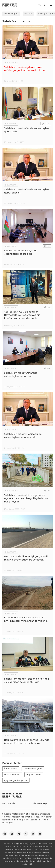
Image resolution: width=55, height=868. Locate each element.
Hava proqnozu (12, 775)
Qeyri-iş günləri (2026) (16, 780)
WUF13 (28, 14)
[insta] (12, 834)
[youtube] (40, 834)
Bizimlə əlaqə (40, 803)
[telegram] (19, 834)
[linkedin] (33, 834)
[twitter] (26, 834)
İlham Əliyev (11, 14)
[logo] (10, 5)
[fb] (5, 834)
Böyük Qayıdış (34, 775)
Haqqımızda (9, 803)
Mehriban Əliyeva (33, 769)
